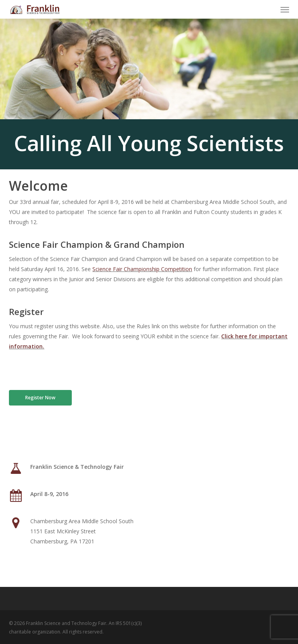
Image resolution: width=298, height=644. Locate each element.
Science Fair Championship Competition (142, 269)
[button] (285, 9)
